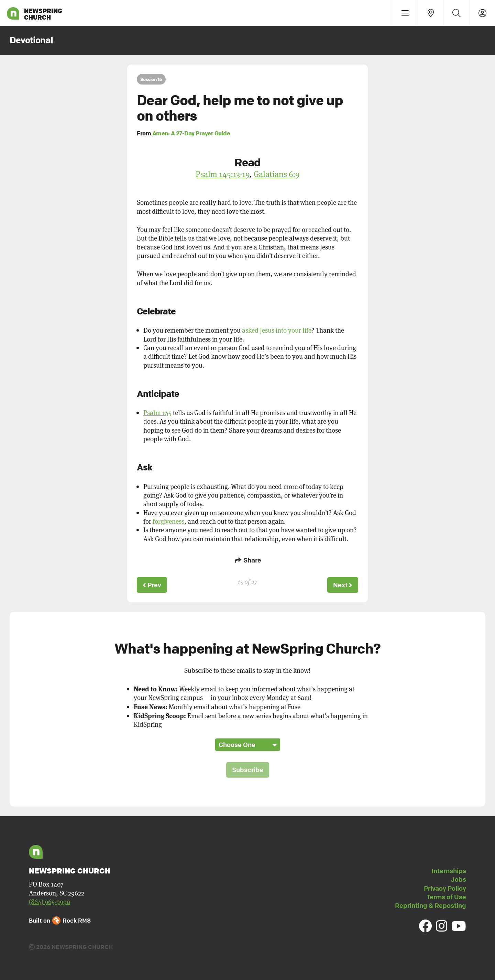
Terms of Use (446, 897)
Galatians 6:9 (277, 174)
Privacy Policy (445, 888)
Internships (449, 871)
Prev (152, 585)
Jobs (458, 879)
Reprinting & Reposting (431, 905)
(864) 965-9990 (49, 901)
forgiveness (168, 521)
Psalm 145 (157, 413)
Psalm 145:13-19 (223, 174)
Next (343, 585)
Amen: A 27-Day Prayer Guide (191, 133)
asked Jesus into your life (277, 330)
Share (247, 560)
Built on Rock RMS (60, 920)
